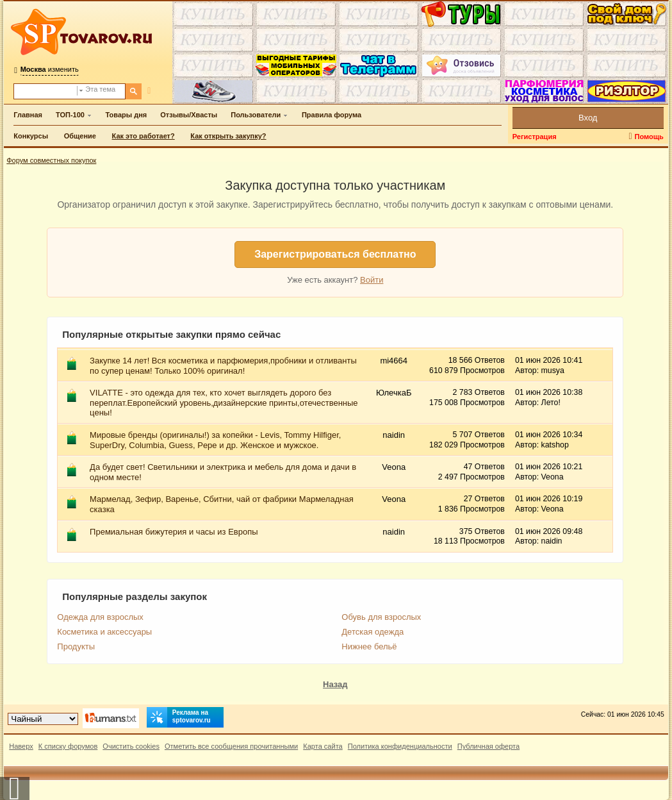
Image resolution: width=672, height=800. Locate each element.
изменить (50, 69)
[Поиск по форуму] (45, 91)
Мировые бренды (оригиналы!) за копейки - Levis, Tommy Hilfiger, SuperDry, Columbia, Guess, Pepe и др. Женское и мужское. (215, 440)
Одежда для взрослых (100, 617)
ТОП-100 (70, 115)
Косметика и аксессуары (104, 632)
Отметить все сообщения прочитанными (231, 746)
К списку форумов (68, 746)
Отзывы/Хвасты (189, 115)
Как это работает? (143, 136)
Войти (372, 280)
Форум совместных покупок (51, 160)
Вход (588, 118)
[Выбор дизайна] (43, 719)
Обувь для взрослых (381, 617)
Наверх (21, 746)
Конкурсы (31, 136)
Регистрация (535, 137)
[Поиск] (134, 91)
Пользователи (256, 115)
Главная (28, 115)
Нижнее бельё (369, 646)
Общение (80, 136)
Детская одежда (373, 632)
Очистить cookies (131, 746)
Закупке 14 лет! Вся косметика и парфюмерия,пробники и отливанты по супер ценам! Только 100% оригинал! (223, 366)
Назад (335, 684)
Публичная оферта (488, 746)
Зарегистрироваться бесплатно (335, 254)
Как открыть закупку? (228, 136)
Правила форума (332, 115)
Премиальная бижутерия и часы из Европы (174, 532)
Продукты (76, 646)
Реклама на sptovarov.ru (179, 717)
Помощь (649, 137)
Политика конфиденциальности (400, 746)
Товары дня (127, 115)
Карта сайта (323, 746)
